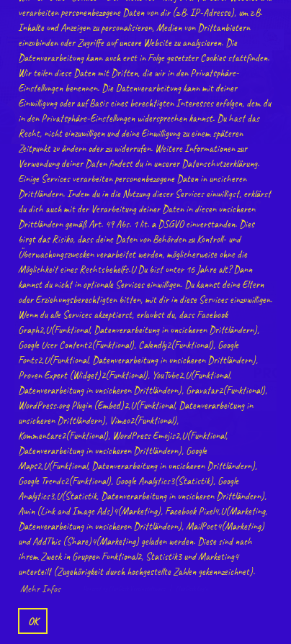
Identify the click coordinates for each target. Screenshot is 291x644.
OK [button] (33, 621)
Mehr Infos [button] (40, 589)
